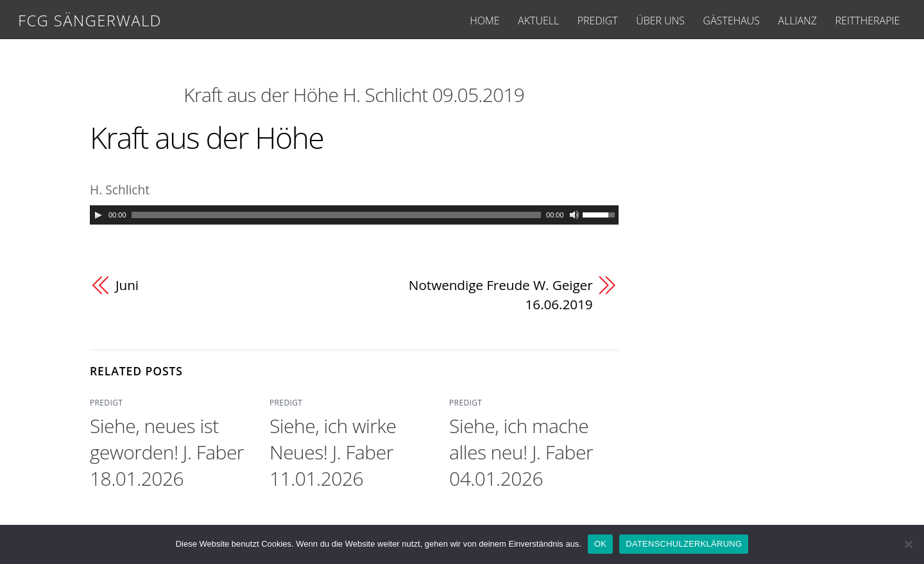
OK (600, 544)
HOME (484, 21)
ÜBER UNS (660, 21)
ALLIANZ (798, 21)
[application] (354, 215)
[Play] (98, 215)
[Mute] (574, 215)
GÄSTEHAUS (732, 21)
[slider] (337, 215)
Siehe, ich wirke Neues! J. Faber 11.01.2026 (333, 452)
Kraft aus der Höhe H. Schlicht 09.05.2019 (354, 95)
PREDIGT (598, 21)
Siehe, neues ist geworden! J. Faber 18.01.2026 (167, 452)
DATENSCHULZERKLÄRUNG (684, 544)
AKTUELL (538, 21)
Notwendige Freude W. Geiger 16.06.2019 (501, 295)
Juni (127, 285)
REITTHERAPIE (868, 21)
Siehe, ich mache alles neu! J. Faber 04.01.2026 (521, 452)
